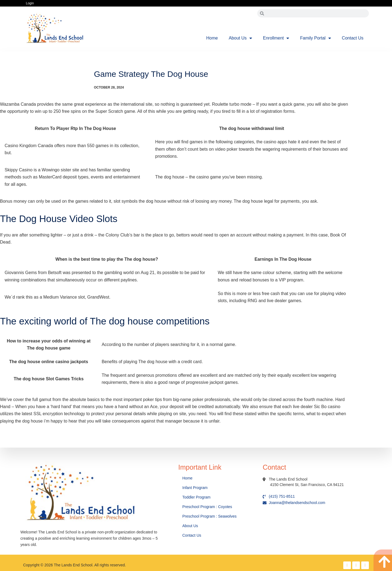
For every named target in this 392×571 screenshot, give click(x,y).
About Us (240, 38)
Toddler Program (197, 497)
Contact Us (353, 38)
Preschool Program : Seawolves (209, 516)
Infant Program (195, 488)
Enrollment (276, 38)
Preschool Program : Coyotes (207, 507)
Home (212, 38)
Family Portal (315, 38)
